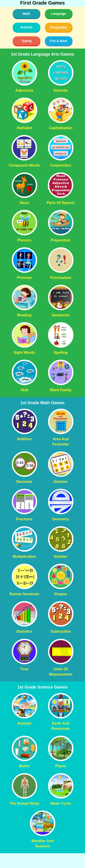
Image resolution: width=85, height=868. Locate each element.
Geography (59, 27)
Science (26, 27)
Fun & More (59, 41)
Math (26, 14)
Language (58, 14)
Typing (26, 41)
